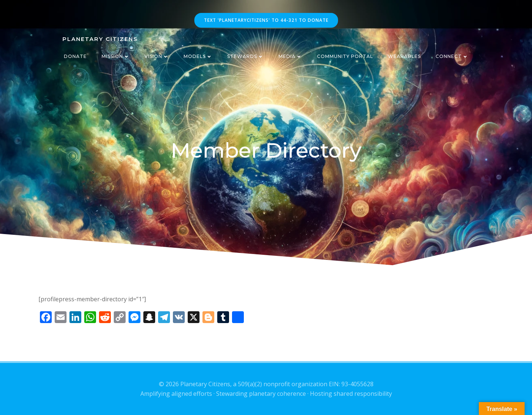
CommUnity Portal (345, 56)
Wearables (404, 56)
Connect (452, 56)
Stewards (245, 56)
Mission (116, 56)
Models (198, 56)
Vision (157, 56)
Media (290, 56)
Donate (75, 56)
